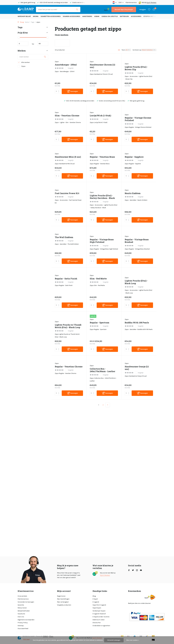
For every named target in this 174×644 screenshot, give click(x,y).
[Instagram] (137, 570)
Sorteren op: (137, 50)
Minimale (23, 44)
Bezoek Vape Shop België (124, 9)
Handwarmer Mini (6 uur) (68, 157)
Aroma (36, 16)
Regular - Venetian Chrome (69, 367)
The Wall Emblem (64, 237)
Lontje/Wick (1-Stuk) (100, 116)
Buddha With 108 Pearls (137, 323)
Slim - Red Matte (98, 279)
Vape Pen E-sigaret (99, 605)
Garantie (21, 605)
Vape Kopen (97, 608)
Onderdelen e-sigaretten (101, 626)
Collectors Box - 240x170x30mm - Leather (102, 370)
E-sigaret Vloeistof (99, 614)
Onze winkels (22, 596)
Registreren (61, 596)
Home (28, 22)
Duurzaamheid (23, 629)
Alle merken (24, 62)
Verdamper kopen (99, 611)
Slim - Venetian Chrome (67, 116)
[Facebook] (129, 570)
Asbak (97, 16)
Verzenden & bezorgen (26, 602)
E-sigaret (96, 602)
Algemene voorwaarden (26, 620)
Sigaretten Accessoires (51, 16)
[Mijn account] (143, 9)
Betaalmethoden (24, 611)
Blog (94, 596)
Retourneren (22, 608)
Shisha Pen (97, 623)
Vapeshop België (24, 16)
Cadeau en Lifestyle (110, 16)
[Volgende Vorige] (108, 405)
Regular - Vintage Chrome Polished (138, 119)
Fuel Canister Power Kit (67, 193)
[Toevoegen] (72, 91)
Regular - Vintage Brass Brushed (137, 241)
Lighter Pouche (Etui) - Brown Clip (136, 68)
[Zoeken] (58, 9)
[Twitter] (133, 570)
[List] (119, 50)
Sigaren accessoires (71, 16)
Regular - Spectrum (99, 323)
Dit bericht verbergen (114, 640)
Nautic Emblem (133, 193)
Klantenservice (131, 2)
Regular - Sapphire (134, 157)
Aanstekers (87, 16)
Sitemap (21, 626)
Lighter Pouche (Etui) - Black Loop (136, 282)
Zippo (22, 66)
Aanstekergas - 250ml (66, 65)
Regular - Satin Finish (66, 279)
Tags (33, 22)
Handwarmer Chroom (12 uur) (102, 66)
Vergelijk (69, 68)
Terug (21, 22)
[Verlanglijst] (149, 9)
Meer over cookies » (133, 640)
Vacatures (21, 614)
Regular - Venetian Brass (102, 157)
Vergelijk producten (64, 605)
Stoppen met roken (151, 16)
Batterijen (124, 16)
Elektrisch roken (99, 620)
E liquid (95, 599)
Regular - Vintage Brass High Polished (102, 241)
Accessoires (136, 16)
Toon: (124, 50)
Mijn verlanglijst (63, 602)
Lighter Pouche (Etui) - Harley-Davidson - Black (102, 197)
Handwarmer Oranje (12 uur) (137, 368)
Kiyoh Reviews (151, 2)
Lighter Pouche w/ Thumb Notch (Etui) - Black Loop (68, 326)
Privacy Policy (23, 623)
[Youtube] (141, 570)
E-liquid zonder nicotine (101, 617)
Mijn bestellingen (63, 599)
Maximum (43, 44)
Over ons (21, 617)
